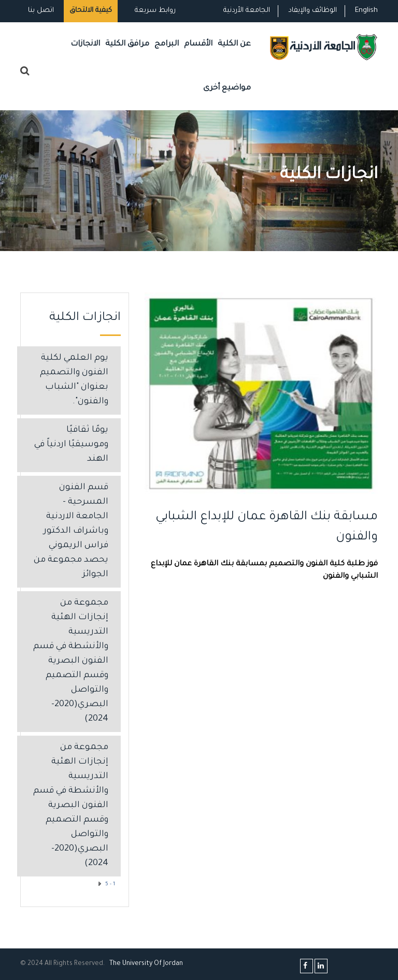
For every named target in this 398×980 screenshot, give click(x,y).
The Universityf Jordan (146, 964)
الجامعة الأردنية (247, 11)
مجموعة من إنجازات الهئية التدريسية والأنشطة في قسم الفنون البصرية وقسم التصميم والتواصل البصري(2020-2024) (71, 661)
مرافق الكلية (127, 44)
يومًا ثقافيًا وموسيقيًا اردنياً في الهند (71, 445)
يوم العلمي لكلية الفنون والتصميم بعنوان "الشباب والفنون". (74, 380)
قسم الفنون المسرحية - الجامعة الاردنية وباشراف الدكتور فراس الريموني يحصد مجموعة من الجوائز (71, 531)
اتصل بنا (41, 11)
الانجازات (85, 44)
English (366, 11)
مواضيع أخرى (227, 88)
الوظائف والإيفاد (312, 11)
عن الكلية (234, 44)
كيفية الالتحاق (91, 11)
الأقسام (198, 44)
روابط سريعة (154, 11)
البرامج (167, 44)
